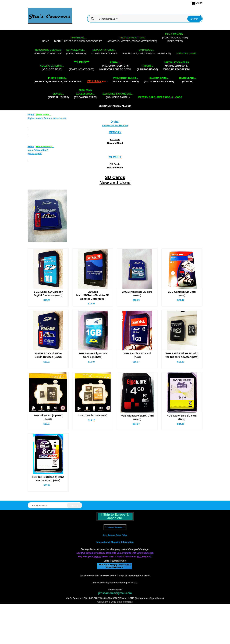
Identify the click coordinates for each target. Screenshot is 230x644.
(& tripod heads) (147, 68)
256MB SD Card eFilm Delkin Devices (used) (48, 355)
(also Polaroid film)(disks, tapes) (175, 38)
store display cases (104, 52)
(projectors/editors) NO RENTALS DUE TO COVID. (115, 66)
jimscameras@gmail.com (115, 106)
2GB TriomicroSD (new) (93, 415)
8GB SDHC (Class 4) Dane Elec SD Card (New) (48, 479)
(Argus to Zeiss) (52, 68)
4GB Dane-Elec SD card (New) (182, 417)
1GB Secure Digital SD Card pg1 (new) (93, 355)
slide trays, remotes (47, 52)
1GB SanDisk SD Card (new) (137, 355)
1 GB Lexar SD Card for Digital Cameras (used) (48, 293)
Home (46, 41)
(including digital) (118, 95)
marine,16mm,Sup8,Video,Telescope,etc (176, 66)
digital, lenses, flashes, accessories (78, 39)
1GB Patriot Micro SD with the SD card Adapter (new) (182, 355)
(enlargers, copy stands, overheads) (147, 52)
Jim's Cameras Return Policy (115, 535)
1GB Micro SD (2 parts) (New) (48, 417)
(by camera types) (86, 94)
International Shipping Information (115, 542)
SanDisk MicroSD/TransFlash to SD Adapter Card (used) (93, 295)
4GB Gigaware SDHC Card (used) (137, 417)
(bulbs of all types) (126, 80)
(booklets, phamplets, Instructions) (58, 80)
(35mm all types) (58, 95)
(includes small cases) (159, 80)
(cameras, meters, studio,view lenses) (132, 39)
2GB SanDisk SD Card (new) (182, 293)
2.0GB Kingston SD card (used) (137, 293)
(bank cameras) (76, 52)
